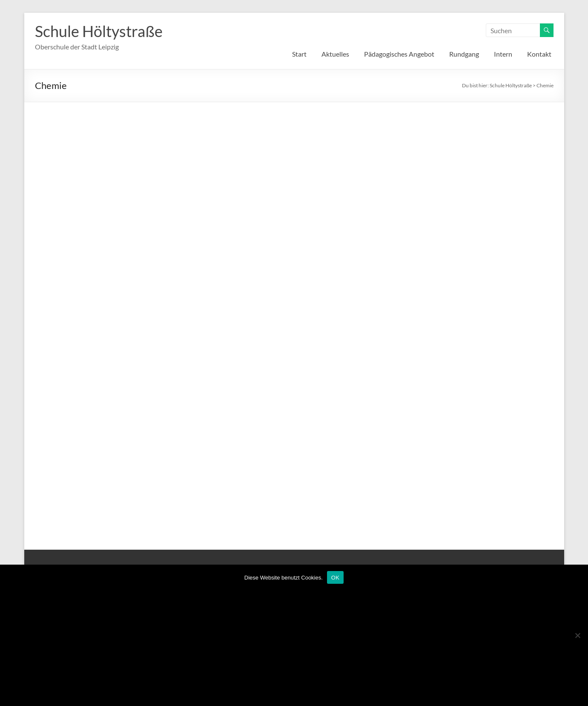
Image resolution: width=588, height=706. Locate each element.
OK (335, 578)
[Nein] (577, 635)
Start (299, 54)
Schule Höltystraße (99, 31)
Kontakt (539, 54)
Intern (503, 54)
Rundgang (464, 54)
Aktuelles (335, 54)
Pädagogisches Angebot (399, 54)
